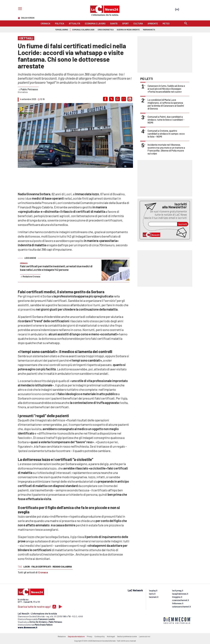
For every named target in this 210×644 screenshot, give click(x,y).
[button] (105, 99)
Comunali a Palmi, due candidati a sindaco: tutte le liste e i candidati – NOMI (166, 120)
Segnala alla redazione (76, 636)
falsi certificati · (42, 567)
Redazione (62, 636)
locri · (27, 567)
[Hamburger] (19, 9)
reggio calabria (62, 567)
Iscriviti (183, 224)
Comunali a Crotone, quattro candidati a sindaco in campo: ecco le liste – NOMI (166, 134)
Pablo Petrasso (29, 89)
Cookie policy (100, 636)
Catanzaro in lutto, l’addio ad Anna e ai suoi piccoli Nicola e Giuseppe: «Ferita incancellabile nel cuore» (166, 89)
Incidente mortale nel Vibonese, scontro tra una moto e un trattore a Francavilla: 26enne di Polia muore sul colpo (166, 149)
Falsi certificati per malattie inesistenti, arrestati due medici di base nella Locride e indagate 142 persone (56, 268)
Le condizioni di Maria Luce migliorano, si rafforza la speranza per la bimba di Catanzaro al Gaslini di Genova (166, 104)
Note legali (111, 636)
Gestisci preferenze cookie (127, 636)
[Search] (186, 24)
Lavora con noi (145, 636)
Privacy (90, 636)
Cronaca (43, 572)
